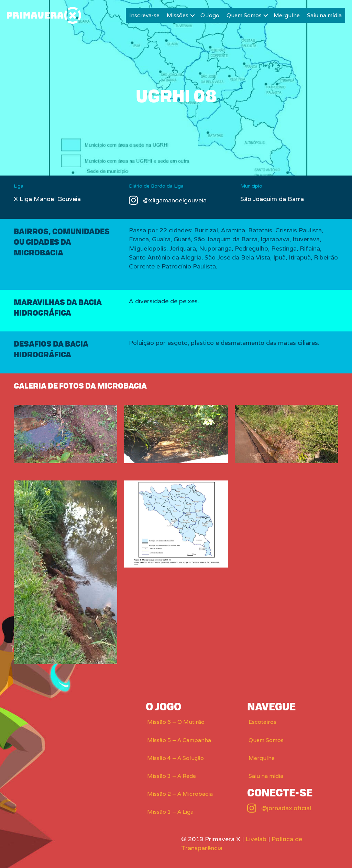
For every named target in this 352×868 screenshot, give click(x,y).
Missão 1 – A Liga (170, 812)
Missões (178, 15)
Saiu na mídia (324, 15)
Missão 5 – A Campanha (179, 740)
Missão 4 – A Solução (175, 758)
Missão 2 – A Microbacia (180, 794)
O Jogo (210, 15)
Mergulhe (287, 15)
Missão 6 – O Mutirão (176, 722)
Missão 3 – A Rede (172, 776)
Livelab (256, 839)
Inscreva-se (144, 15)
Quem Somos (244, 15)
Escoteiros (262, 722)
